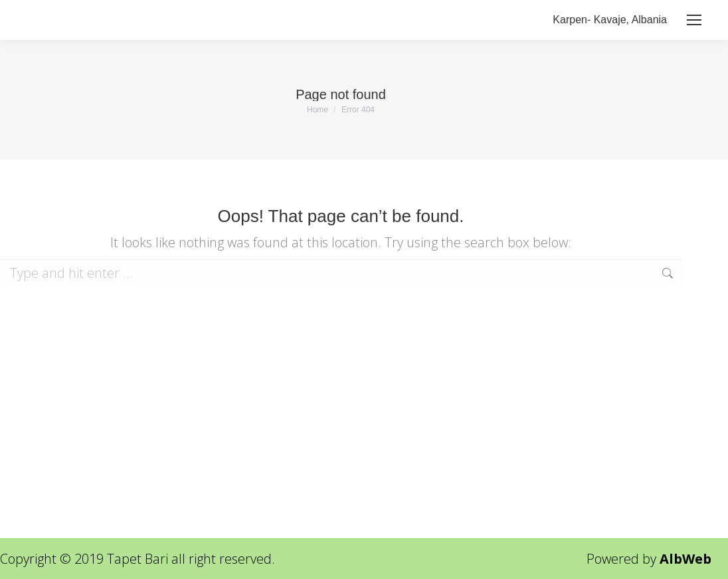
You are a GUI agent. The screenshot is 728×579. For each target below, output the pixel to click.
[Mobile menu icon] (694, 20)
